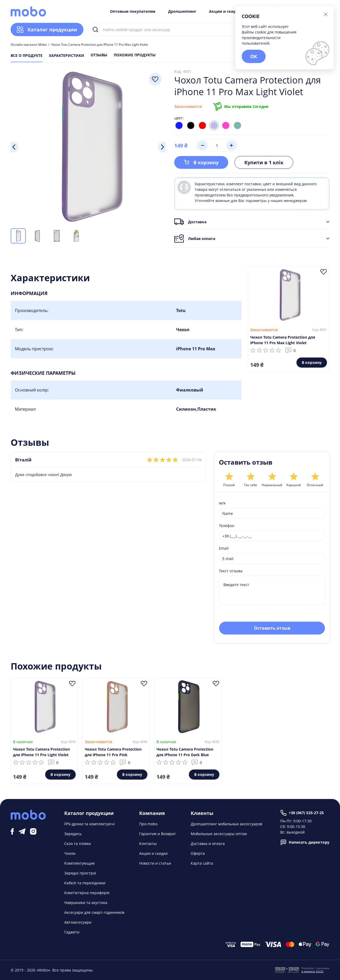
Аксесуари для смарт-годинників (94, 912)
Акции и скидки (225, 11)
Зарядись (73, 834)
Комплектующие (80, 863)
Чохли (70, 853)
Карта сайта (202, 863)
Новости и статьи (155, 863)
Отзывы (99, 55)
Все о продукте (27, 56)
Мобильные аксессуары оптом (219, 834)
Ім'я (222, 503)
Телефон (227, 526)
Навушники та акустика (86, 903)
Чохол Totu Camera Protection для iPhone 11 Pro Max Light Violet (283, 340)
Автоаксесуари (78, 922)
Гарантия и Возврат (158, 834)
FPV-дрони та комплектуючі (90, 824)
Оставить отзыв (272, 628)
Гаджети (72, 932)
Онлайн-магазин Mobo (29, 45)
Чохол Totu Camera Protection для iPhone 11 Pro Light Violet (41, 752)
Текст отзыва (231, 571)
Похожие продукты (135, 55)
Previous (15, 147)
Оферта (198, 853)
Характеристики (67, 56)
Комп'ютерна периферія (87, 893)
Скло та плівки (78, 844)
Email (224, 548)
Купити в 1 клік (264, 162)
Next (162, 147)
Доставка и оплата (208, 844)
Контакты (148, 844)
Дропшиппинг (182, 11)
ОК (254, 56)
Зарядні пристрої (80, 873)
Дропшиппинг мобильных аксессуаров (226, 824)
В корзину (201, 162)
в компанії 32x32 (313, 971)
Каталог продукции (47, 30)
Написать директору (305, 842)
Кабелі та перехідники (85, 883)
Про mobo (148, 824)
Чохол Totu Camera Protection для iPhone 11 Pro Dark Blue (185, 752)
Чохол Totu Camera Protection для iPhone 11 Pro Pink (113, 752)
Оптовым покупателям (133, 11)
